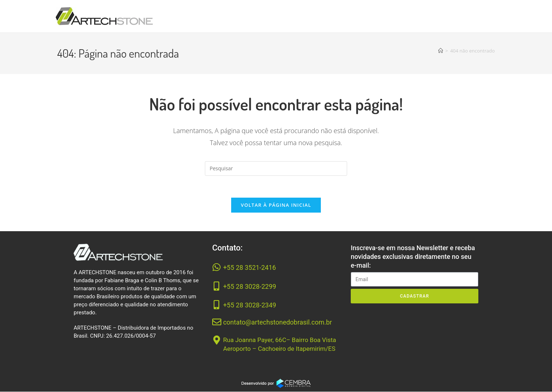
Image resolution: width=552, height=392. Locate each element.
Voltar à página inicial (276, 205)
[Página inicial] (441, 51)
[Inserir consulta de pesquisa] (276, 168)
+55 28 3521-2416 (250, 268)
